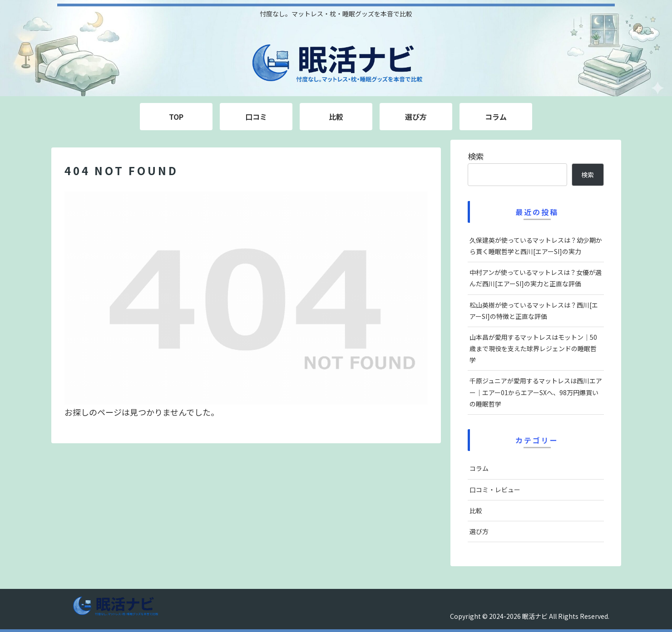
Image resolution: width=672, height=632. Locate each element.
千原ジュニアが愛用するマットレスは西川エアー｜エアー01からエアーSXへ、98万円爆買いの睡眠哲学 (536, 392)
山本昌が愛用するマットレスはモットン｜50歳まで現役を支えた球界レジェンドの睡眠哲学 (533, 348)
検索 (476, 156)
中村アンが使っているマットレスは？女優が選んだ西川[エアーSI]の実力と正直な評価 (536, 278)
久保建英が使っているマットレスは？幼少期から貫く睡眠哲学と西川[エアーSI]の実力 (536, 246)
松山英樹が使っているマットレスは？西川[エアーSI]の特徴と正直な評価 (534, 311)
